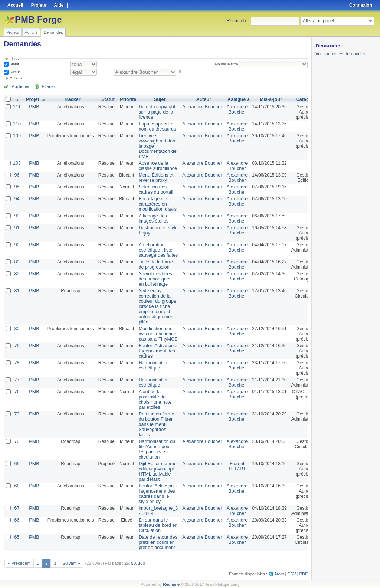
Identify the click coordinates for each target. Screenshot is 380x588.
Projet (32, 99)
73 (17, 414)
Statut (14, 64)
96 (17, 175)
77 (17, 380)
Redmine (171, 584)
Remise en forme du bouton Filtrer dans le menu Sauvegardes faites (155, 424)
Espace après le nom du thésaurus (155, 127)
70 (17, 441)
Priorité (127, 99)
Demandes (53, 32)
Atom (280, 574)
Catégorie (301, 99)
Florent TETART (232, 466)
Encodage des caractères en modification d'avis (156, 204)
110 (17, 124)
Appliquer (20, 86)
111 (17, 107)
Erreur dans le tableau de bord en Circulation (156, 525)
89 (17, 262)
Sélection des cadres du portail (154, 190)
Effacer (45, 86)
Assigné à (233, 99)
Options (16, 78)
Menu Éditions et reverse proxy (154, 178)
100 (139, 563)
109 (17, 136)
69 (17, 464)
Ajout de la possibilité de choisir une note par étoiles (153, 400)
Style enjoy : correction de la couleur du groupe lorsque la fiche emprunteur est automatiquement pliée (156, 306)
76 (17, 392)
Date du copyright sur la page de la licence (155, 112)
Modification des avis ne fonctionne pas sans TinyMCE (156, 334)
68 (17, 486)
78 (17, 363)
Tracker (71, 99)
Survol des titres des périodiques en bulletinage (154, 279)
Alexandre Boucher (198, 107)
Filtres (14, 58)
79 (17, 346)
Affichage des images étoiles (152, 219)
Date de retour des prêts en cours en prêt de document (156, 542)
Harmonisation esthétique (152, 365)
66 (17, 520)
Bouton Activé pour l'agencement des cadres (156, 351)
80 (17, 329)
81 (17, 291)
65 (17, 537)
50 (131, 563)
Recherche (237, 21)
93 (17, 216)
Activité (31, 32)
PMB (33, 107)
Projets (13, 32)
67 (17, 508)
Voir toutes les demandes (340, 54)
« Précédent (19, 563)
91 (17, 228)
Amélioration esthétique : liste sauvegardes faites (156, 250)
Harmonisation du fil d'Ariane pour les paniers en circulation (155, 449)
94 (17, 199)
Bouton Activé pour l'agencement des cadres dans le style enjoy (156, 494)
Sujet (158, 99)
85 (17, 274)
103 (17, 163)
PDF (304, 574)
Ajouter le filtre (227, 64)
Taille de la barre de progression (154, 265)
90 (17, 245)
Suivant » (70, 563)
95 (17, 187)
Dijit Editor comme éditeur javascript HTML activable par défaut (156, 472)
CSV (292, 574)
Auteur (14, 72)
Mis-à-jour (265, 99)
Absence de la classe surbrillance (156, 166)
